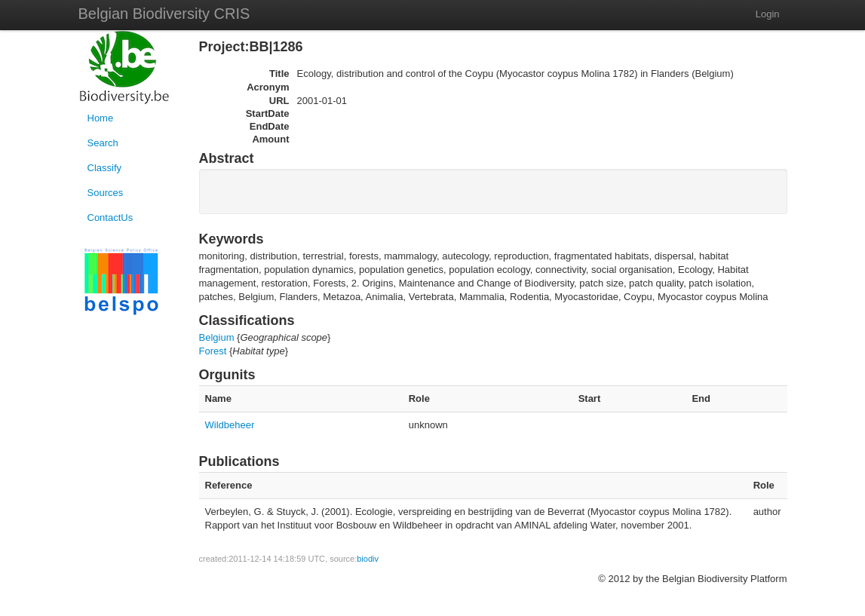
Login (768, 14)
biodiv (368, 559)
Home (101, 118)
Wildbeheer (230, 425)
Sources (106, 193)
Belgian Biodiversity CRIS (164, 14)
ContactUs (110, 218)
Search (103, 143)
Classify (105, 168)
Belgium (217, 337)
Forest (213, 351)
